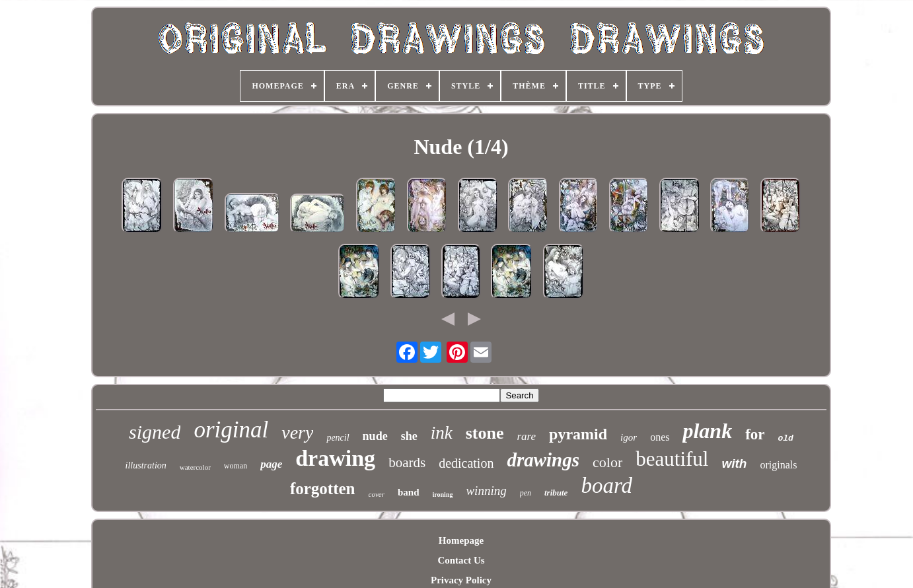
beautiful (672, 459)
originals (778, 465)
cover (377, 494)
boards (407, 462)
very (297, 432)
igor (629, 437)
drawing (335, 458)
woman (236, 466)
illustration (146, 465)
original (231, 430)
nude (375, 436)
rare (526, 436)
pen (526, 493)
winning (486, 491)
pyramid (578, 434)
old (786, 438)
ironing (443, 495)
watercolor (195, 467)
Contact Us (461, 560)
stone (485, 433)
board (606, 486)
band (409, 492)
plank (707, 431)
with (734, 463)
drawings (543, 460)
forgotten (323, 489)
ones (660, 437)
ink (442, 433)
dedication (466, 463)
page (271, 464)
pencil (338, 438)
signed (155, 432)
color (607, 462)
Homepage (461, 540)
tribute (556, 493)
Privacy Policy (461, 580)
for (755, 434)
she (409, 436)
